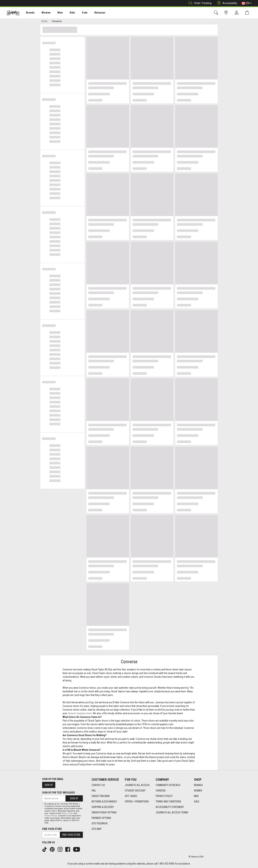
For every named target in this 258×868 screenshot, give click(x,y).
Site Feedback (100, 823)
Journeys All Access (137, 785)
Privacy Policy (164, 796)
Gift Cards (131, 796)
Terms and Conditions (168, 802)
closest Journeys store (80, 714)
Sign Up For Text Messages (59, 793)
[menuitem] (28, 13)
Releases (94, 13)
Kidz (68, 13)
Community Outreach (168, 785)
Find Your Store (52, 829)
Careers (161, 791)
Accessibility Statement (170, 807)
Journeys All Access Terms (172, 812)
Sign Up (49, 785)
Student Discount (135, 791)
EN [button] (247, 3)
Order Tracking (199, 3)
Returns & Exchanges (104, 802)
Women (43, 13)
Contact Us (98, 785)
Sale (80, 13)
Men (57, 13)
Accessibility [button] (226, 3)
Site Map (97, 829)
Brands (28, 13)
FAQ (94, 791)
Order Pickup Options (104, 812)
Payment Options (101, 818)
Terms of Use (67, 813)
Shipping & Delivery (103, 807)
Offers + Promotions (137, 802)
